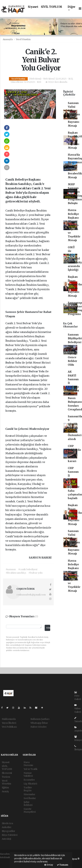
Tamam (63, 865)
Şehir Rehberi (28, 804)
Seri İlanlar (30, 798)
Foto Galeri (78, 696)
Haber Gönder (39, 727)
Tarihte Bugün (28, 789)
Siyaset (33, 7)
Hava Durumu (28, 764)
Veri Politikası (9, 727)
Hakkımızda (9, 719)
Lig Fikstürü (30, 784)
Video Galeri (78, 709)
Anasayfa (8, 39)
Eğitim (5, 788)
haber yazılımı (8, 861)
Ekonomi (7, 773)
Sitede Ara (7, 823)
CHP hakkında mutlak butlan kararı (74, 454)
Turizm (6, 777)
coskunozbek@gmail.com (31, 595)
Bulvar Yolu (14, 228)
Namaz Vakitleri (28, 774)
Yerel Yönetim (23, 39)
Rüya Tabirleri (10, 835)
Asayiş (5, 791)
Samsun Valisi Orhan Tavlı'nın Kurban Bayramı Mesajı (74, 114)
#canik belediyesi (28, 569)
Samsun (11, 250)
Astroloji (6, 839)
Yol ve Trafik (31, 769)
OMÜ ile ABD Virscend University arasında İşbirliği (75, 259)
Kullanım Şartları (40, 719)
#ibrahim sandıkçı (16, 573)
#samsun (11, 569)
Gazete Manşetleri (30, 810)
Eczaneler (29, 780)
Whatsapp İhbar (39, 723)
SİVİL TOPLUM (52, 7)
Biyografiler (9, 831)
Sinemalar (29, 794)
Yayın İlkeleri (9, 723)
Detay (49, 865)
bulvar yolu (43, 215)
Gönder (48, 628)
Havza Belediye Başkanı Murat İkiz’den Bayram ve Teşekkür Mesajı (74, 225)
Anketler (7, 827)
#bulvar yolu (36, 573)
